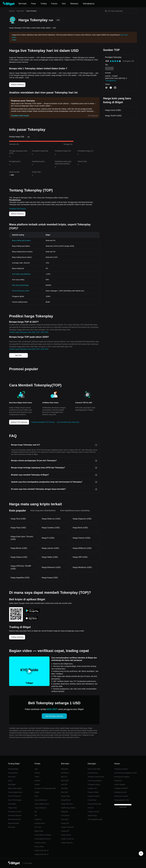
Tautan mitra (12, 808)
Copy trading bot (40, 808)
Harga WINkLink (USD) (82, 548)
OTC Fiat (38, 827)
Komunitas (12, 777)
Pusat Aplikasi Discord (42, 839)
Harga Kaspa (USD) (50, 578)
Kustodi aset (92, 800)
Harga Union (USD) (113, 110)
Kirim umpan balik (94, 769)
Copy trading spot (41, 800)
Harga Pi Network (67, 827)
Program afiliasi (93, 792)
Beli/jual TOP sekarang (19, 422)
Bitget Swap (39, 831)
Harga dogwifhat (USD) (20, 578)
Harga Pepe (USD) (18, 528)
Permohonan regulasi (122, 777)
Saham (37, 784)
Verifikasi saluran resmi (96, 777)
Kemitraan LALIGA (15, 812)
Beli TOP (18, 355)
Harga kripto (20, 11)
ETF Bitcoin (65, 816)
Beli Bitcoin (65, 773)
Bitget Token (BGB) (15, 788)
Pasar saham (39, 847)
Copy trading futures (42, 804)
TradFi (37, 777)
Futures (37, 773)
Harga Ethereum (67, 804)
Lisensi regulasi (120, 784)
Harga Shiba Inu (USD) (51, 519)
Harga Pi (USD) (48, 538)
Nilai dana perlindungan (20, 285)
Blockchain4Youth (14, 819)
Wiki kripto (65, 819)
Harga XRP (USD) (80, 557)
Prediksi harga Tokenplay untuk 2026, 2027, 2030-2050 (29, 332)
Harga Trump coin (67, 839)
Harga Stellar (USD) (50, 557)
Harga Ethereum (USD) (51, 567)
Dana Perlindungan (15, 800)
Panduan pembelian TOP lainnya (43, 422)
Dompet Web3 (40, 823)
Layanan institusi (94, 796)
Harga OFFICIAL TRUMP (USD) (21, 567)
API (36, 816)
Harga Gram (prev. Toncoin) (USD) (22, 538)
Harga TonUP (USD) (113, 116)
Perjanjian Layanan (121, 769)
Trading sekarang (17, 637)
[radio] (111, 61)
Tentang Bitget (13, 769)
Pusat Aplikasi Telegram (43, 835)
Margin (37, 792)
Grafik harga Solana (68, 808)
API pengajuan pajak (95, 819)
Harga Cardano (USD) (51, 528)
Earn (36, 796)
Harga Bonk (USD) (80, 528)
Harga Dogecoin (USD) (82, 519)
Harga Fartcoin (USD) (81, 538)
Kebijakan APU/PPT (121, 788)
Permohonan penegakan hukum (126, 773)
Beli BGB (64, 788)
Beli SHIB (65, 792)
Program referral (93, 812)
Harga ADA (65, 831)
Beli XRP (64, 784)
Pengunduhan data (94, 804)
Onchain (38, 781)
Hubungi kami (13, 773)
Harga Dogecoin (67, 843)
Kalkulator (65, 812)
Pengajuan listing (94, 784)
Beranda (12, 11)
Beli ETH (64, 777)
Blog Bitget (12, 784)
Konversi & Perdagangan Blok (45, 788)
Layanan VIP (92, 788)
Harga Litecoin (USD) (50, 548)
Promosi (91, 808)
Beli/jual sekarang (17, 85)
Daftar (14, 40)
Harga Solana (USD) (19, 557)
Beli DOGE (65, 781)
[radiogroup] (115, 61)
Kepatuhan (118, 781)
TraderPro (38, 819)
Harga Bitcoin (66, 800)
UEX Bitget (12, 804)
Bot (36, 812)
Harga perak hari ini (42, 854)
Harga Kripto (66, 796)
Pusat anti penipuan (95, 781)
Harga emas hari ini (41, 850)
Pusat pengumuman (15, 792)
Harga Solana (66, 835)
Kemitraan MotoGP (15, 816)
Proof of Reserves (14, 796)
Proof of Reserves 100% (21, 291)
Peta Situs (12, 827)
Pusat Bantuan (93, 773)
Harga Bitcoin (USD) (19, 548)
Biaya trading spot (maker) (21, 240)
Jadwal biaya (92, 816)
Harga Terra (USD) (18, 519)
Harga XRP (65, 823)
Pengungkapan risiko (122, 800)
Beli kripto (65, 769)
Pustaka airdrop (40, 843)
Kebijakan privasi (120, 792)
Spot (36, 769)
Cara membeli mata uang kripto (68, 422)
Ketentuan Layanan (121, 796)
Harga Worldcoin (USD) (82, 567)
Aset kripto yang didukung (21, 274)
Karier (10, 781)
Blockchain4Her (14, 823)
